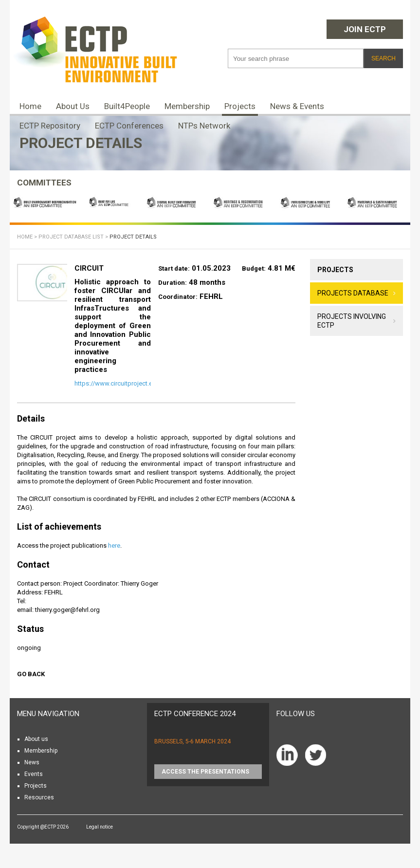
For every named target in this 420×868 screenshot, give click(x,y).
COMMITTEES (44, 183)
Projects (240, 106)
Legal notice (100, 827)
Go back (31, 674)
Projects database (353, 293)
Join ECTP (365, 29)
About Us (73, 106)
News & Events (297, 106)
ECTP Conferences (129, 126)
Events (34, 774)
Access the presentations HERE (205, 774)
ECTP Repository (50, 126)
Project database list (71, 237)
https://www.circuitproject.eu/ (116, 383)
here (114, 545)
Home (30, 106)
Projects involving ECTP (352, 321)
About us (36, 739)
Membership (187, 106)
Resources (39, 797)
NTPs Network (204, 126)
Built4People (127, 106)
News (32, 762)
